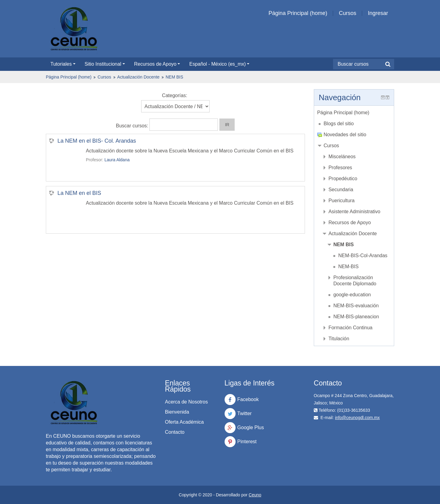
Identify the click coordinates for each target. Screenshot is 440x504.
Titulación (339, 339)
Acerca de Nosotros (187, 402)
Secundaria (341, 190)
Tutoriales (63, 64)
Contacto (175, 432)
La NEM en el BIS (79, 193)
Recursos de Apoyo (157, 64)
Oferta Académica (184, 422)
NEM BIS (174, 77)
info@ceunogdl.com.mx (357, 418)
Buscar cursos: (133, 126)
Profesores (340, 168)
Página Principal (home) (298, 13)
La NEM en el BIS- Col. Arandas (97, 141)
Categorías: (175, 95)
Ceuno (255, 495)
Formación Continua (350, 328)
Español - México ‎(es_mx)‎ (219, 64)
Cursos (348, 13)
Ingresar (378, 13)
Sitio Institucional (105, 64)
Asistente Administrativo (354, 212)
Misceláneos (342, 157)
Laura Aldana (117, 160)
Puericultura (341, 201)
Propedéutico (343, 179)
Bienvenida (177, 412)
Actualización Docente (139, 77)
